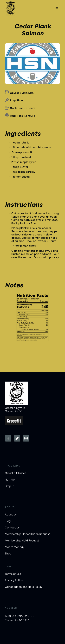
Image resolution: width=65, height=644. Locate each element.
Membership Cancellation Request (27, 534)
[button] (57, 8)
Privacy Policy (14, 580)
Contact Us (12, 528)
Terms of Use (13, 574)
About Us (11, 515)
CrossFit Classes (16, 473)
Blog (8, 521)
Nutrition (11, 480)
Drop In (10, 486)
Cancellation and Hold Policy (24, 587)
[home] (13, 8)
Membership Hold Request (22, 541)
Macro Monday (15, 547)
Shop (8, 554)
